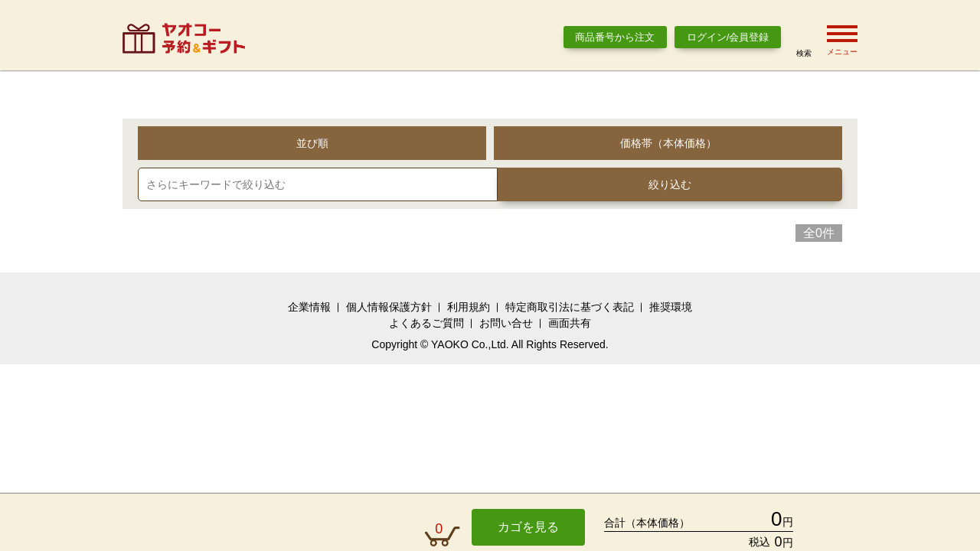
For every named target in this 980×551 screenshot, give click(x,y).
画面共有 (570, 323)
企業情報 (309, 307)
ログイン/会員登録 (728, 37)
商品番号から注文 (615, 37)
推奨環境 (671, 307)
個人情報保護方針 (389, 307)
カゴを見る (528, 527)
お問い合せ (506, 323)
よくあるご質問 (426, 323)
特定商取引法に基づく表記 (570, 307)
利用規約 (469, 307)
